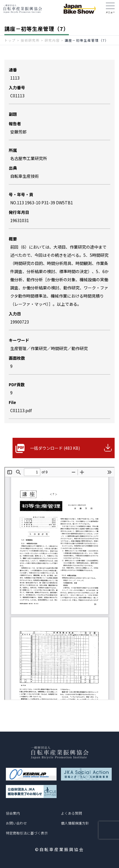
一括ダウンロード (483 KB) (55, 448)
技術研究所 (30, 40)
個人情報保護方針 (75, 823)
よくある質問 (71, 813)
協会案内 (13, 813)
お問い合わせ (16, 823)
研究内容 (52, 40)
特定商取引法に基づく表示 (27, 833)
